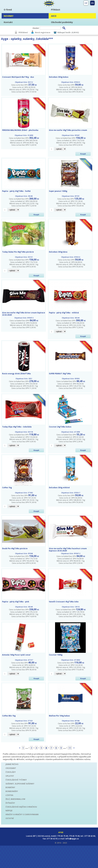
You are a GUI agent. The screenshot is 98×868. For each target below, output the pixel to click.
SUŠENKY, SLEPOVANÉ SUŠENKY (20, 784)
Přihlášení (23, 32)
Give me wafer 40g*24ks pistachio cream (68, 130)
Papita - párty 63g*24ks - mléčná (64, 313)
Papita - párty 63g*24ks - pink (16, 602)
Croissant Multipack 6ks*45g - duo (18, 77)
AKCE (54, 16)
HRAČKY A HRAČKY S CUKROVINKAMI (22, 814)
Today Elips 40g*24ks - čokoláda (17, 427)
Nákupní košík (64, 32)
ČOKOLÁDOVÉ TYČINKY (16, 780)
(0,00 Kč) (75, 32)
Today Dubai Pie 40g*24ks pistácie (18, 252)
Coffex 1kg (7, 488)
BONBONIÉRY (12, 791)
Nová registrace (43, 32)
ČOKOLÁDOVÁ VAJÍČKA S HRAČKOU (21, 807)
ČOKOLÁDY (11, 772)
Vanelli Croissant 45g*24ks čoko (64, 602)
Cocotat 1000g (56, 655)
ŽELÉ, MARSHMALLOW (15, 799)
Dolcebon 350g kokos (59, 77)
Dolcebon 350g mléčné (59, 488)
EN (92, 3)
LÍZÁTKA (9, 795)
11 (70, 748)
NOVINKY (9, 16)
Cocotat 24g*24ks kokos (60, 427)
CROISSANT (11, 768)
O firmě (8, 10)
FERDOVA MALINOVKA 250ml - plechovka (20, 130)
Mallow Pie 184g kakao (59, 716)
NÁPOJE (9, 811)
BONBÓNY (10, 787)
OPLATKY (10, 776)
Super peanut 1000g (58, 191)
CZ (86, 3)
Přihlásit (56, 10)
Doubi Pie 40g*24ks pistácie (15, 548)
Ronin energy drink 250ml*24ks (16, 374)
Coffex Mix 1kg (9, 716)
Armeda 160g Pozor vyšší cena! (16, 655)
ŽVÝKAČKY (10, 803)
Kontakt (8, 22)
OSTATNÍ (10, 818)
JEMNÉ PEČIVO (12, 764)
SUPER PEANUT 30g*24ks (60, 374)
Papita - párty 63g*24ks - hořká (16, 191)
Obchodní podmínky (62, 22)
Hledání (36, 28)
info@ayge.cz (72, 839)
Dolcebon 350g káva (58, 252)
